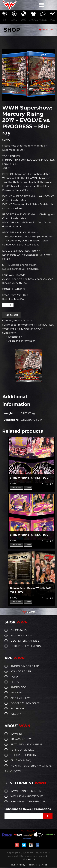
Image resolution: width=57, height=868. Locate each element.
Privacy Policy (17, 865)
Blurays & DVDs (23, 321)
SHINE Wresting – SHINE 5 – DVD (29, 478)
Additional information (22, 341)
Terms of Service (38, 865)
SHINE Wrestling (25, 329)
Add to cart (11, 315)
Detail (28, 488)
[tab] (31, 337)
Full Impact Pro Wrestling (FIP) (21, 325)
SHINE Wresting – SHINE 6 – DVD (29, 535)
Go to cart (46, 30)
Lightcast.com (28, 859)
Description (15, 337)
